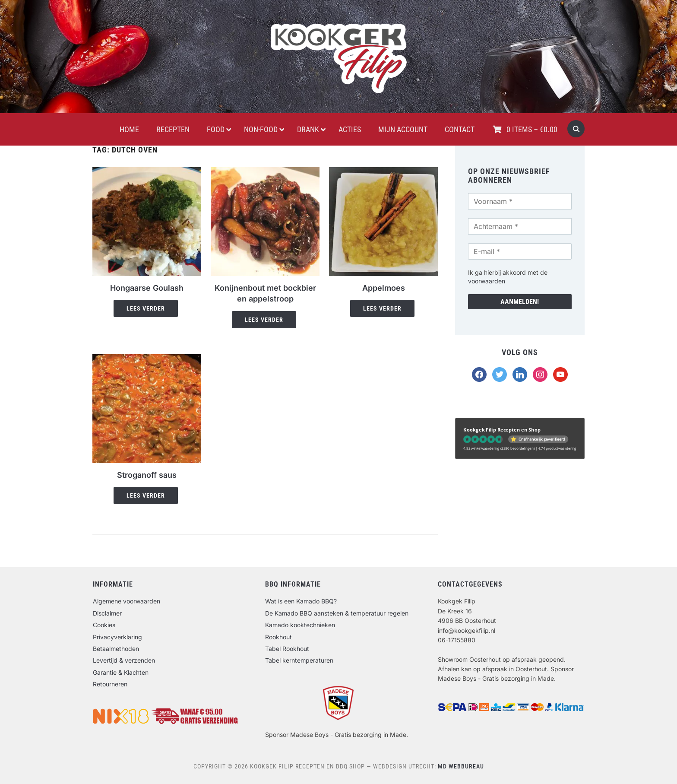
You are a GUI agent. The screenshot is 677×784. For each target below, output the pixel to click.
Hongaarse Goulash (147, 288)
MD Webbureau (461, 766)
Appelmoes (384, 288)
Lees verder (146, 308)
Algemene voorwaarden (127, 601)
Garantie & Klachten (121, 672)
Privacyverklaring (117, 637)
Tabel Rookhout (287, 649)
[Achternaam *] (520, 226)
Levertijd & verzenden (124, 660)
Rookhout (278, 637)
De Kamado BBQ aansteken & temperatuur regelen (337, 613)
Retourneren (110, 684)
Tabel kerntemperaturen (299, 660)
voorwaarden (487, 281)
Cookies (104, 625)
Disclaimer (107, 613)
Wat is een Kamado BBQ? (301, 601)
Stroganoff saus (147, 475)
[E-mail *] (520, 251)
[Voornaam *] (520, 201)
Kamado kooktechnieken (300, 625)
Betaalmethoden (116, 649)
